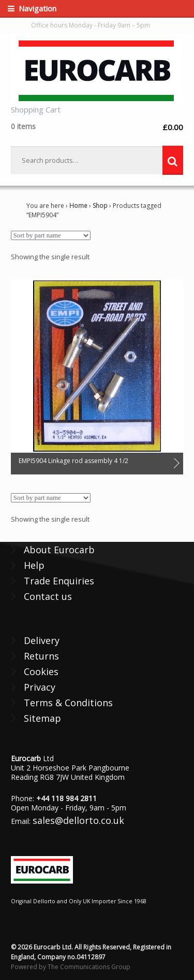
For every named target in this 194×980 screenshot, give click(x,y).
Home (78, 206)
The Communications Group (89, 967)
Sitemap (42, 718)
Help (34, 565)
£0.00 (97, 127)
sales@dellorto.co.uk (78, 820)
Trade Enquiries (59, 581)
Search (173, 160)
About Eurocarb (59, 550)
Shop (100, 206)
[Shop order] (51, 235)
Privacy (40, 687)
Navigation (38, 8)
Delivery (42, 640)
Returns (41, 656)
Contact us (48, 596)
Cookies (41, 671)
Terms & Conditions (68, 703)
